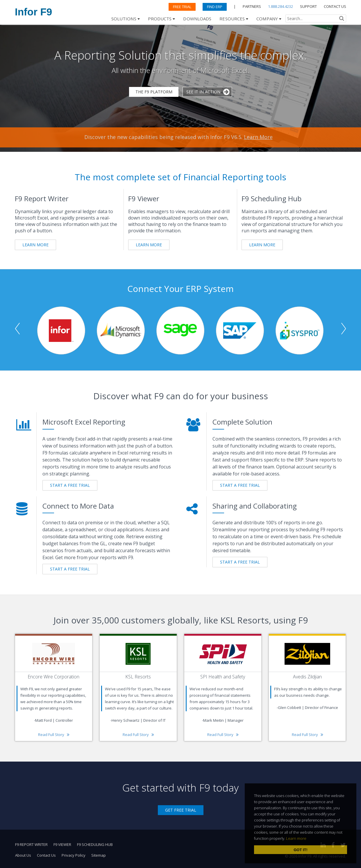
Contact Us (46, 855)
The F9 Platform (154, 92)
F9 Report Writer (31, 844)
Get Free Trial (181, 810)
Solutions (124, 19)
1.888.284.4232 (280, 6)
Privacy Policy (74, 855)
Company (267, 19)
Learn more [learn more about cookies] (296, 838)
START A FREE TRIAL (70, 485)
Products (160, 19)
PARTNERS (252, 6)
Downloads (197, 19)
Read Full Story (51, 735)
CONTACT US (335, 6)
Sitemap (99, 855)
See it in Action (203, 92)
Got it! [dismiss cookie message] (301, 850)
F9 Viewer (62, 844)
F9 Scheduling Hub (95, 844)
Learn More (258, 137)
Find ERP (215, 7)
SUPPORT (308, 6)
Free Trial (182, 7)
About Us (23, 855)
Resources (232, 19)
